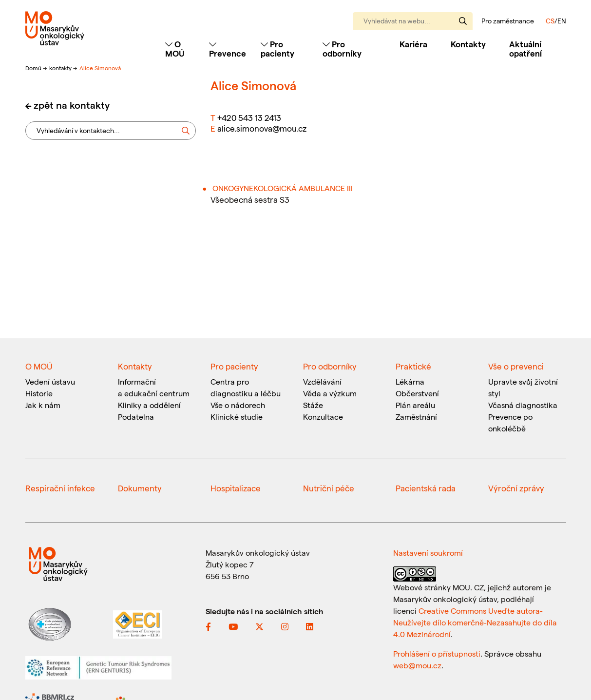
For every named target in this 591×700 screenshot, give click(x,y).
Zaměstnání (416, 417)
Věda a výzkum (330, 393)
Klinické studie (237, 417)
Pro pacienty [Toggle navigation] (277, 49)
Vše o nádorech (238, 405)
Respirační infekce (60, 488)
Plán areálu (415, 405)
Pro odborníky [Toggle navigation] (342, 49)
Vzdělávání (322, 381)
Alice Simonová (100, 68)
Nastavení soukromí (428, 553)
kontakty (61, 68)
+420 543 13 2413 (249, 117)
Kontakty (468, 44)
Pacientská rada (426, 488)
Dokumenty (140, 488)
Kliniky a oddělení (149, 405)
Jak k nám (43, 405)
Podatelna (136, 417)
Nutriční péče (329, 488)
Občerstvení (417, 393)
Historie (39, 393)
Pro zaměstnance (508, 21)
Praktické (413, 366)
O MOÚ (39, 366)
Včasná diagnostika (523, 405)
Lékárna (410, 381)
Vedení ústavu (50, 381)
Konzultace (323, 417)
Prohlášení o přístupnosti (437, 653)
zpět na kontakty (72, 105)
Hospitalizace (236, 488)
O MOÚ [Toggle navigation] (175, 49)
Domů (34, 68)
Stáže (313, 405)
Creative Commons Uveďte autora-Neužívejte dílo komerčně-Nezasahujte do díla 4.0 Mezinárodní (475, 622)
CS (550, 21)
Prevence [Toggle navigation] (228, 49)
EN (562, 21)
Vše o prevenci (516, 366)
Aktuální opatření (525, 49)
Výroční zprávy (516, 488)
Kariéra (413, 44)
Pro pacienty (234, 366)
